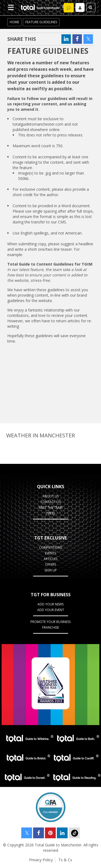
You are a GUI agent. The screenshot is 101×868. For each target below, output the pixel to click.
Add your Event (51, 610)
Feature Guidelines (41, 22)
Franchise (51, 627)
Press (51, 513)
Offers (50, 564)
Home (14, 22)
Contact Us (50, 502)
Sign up (51, 570)
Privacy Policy (41, 860)
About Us (51, 496)
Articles (50, 559)
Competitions (51, 547)
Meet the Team (51, 507)
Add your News (50, 604)
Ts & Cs (65, 860)
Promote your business (50, 622)
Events (50, 553)
